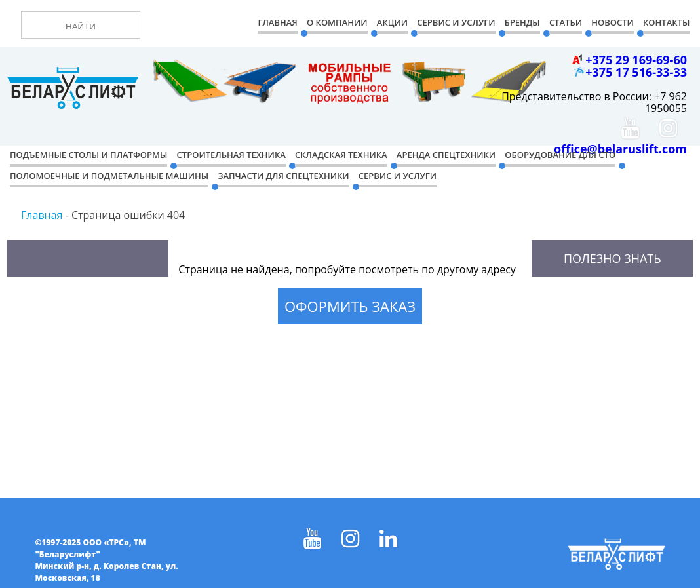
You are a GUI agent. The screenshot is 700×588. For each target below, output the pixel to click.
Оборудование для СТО (560, 155)
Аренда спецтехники (446, 155)
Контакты (666, 22)
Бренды (522, 22)
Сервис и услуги (398, 176)
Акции (392, 22)
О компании (337, 22)
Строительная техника (231, 155)
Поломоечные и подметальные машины (109, 176)
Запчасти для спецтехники (283, 176)
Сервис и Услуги (456, 22)
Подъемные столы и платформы (88, 155)
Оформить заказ (350, 306)
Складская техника (341, 155)
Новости (612, 22)
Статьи (566, 22)
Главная (277, 22)
